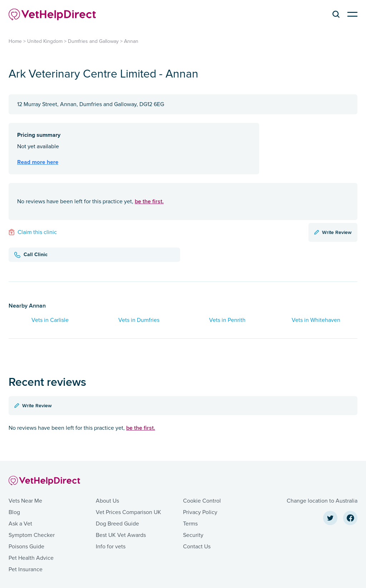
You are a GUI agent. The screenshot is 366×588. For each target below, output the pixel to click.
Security (193, 535)
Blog (14, 512)
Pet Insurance (26, 569)
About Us (107, 501)
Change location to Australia (322, 501)
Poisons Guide (26, 547)
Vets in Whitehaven (316, 320)
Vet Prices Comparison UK (128, 512)
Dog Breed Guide (117, 524)
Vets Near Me (25, 501)
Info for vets (111, 547)
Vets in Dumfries (139, 320)
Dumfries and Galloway (93, 41)
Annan (131, 41)
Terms (190, 524)
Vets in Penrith (227, 320)
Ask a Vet (20, 524)
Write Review (333, 232)
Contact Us (197, 547)
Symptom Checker (32, 535)
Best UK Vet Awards (121, 535)
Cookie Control (202, 501)
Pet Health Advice (31, 558)
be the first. (149, 201)
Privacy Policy (200, 512)
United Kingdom (45, 41)
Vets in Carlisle (50, 320)
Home (15, 41)
